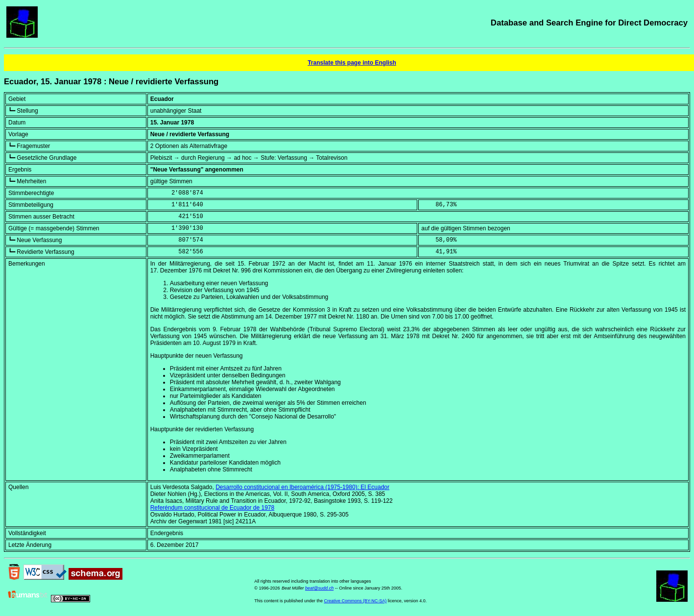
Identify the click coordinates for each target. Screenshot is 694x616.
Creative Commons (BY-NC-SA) (355, 601)
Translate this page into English (352, 63)
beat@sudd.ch (319, 588)
